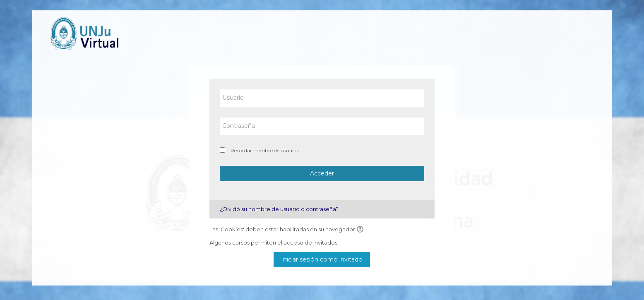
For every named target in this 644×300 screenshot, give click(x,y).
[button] (361, 230)
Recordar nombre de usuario (264, 150)
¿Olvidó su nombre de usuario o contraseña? (279, 209)
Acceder (322, 173)
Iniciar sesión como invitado (322, 259)
